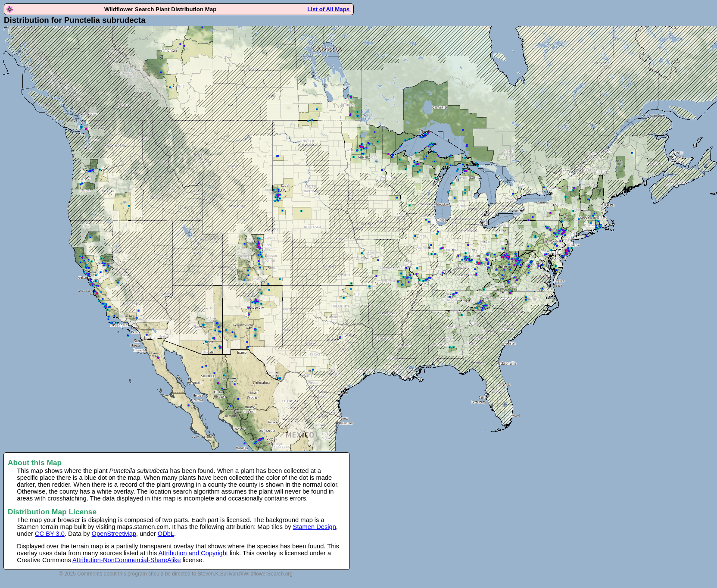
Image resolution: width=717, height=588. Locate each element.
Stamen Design (315, 527)
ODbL (166, 534)
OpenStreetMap (114, 534)
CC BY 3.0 (50, 534)
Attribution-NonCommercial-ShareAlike (127, 560)
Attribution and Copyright (193, 553)
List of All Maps (329, 9)
